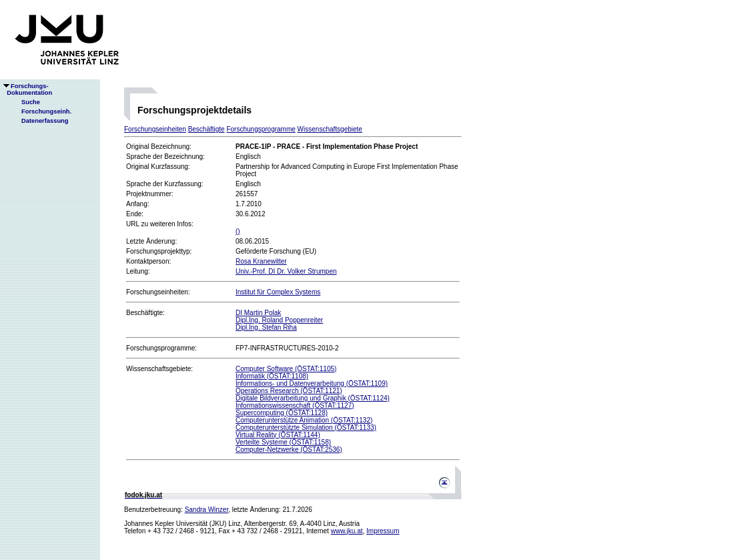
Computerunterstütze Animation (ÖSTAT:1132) (304, 420)
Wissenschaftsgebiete (330, 129)
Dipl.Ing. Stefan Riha (266, 327)
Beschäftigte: (145, 313)
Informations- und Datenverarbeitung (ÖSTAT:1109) (312, 383)
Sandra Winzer (207, 510)
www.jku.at (347, 531)
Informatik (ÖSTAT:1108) (272, 376)
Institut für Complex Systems (278, 292)
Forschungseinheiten (155, 129)
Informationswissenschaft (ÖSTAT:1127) (295, 405)
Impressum (383, 531)
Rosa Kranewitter (261, 261)
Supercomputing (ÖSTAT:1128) (282, 413)
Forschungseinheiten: (158, 292)
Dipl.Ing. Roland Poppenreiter (279, 320)
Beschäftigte (207, 129)
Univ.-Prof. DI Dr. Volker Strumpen (286, 271)
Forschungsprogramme (261, 129)
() (238, 231)
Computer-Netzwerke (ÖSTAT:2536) (289, 450)
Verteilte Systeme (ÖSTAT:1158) (283, 442)
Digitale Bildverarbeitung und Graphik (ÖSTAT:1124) (313, 398)
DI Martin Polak (258, 313)
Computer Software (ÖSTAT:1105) (286, 369)
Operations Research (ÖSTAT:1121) (289, 391)
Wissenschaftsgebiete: (159, 369)
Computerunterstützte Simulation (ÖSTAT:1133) (306, 428)
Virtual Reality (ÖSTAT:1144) (278, 435)
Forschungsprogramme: (161, 348)
